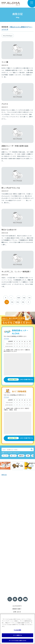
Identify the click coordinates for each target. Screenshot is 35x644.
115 (23, 302)
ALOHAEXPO (17, 606)
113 (12, 302)
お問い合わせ (17, 612)
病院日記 (4, 475)
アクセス (6, 338)
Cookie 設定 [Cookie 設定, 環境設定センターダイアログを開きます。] (17, 630)
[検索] (32, 449)
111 (29, 298)
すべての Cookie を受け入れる (17, 641)
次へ (32, 466)
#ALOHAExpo (8, 36)
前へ (3, 466)
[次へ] (28, 302)
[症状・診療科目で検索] (16, 449)
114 (18, 302)
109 (19, 298)
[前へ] (6, 298)
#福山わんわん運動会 (18, 27)
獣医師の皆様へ (17, 609)
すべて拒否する (18, 635)
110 (24, 298)
